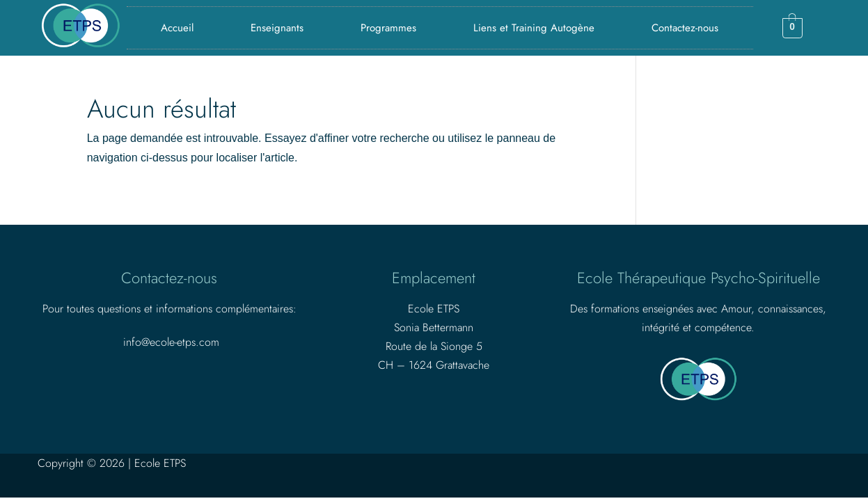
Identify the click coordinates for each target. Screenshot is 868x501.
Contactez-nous (685, 28)
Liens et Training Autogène (534, 28)
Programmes (388, 28)
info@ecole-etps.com (171, 342)
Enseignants (277, 28)
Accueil (177, 28)
